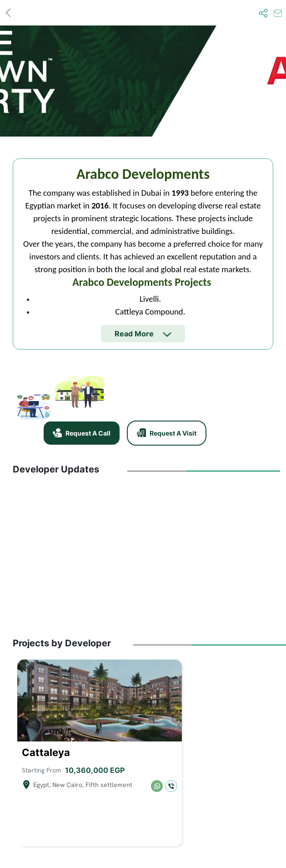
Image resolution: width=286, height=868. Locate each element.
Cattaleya (46, 752)
